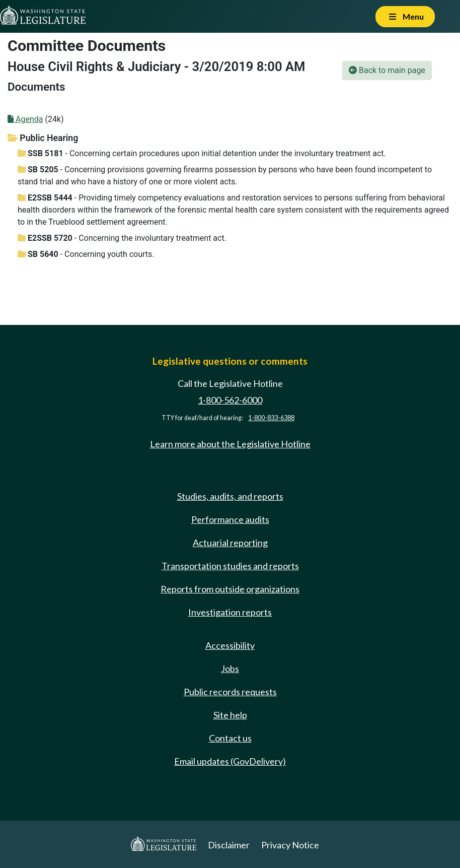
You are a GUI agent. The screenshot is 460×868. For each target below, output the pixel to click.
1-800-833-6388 (271, 418)
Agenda (25, 119)
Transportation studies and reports (230, 566)
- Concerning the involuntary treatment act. (122, 238)
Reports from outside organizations (230, 589)
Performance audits (230, 519)
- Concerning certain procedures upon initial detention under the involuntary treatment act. (202, 153)
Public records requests (230, 692)
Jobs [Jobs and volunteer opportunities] (230, 669)
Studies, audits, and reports (230, 496)
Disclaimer (229, 845)
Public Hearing (43, 138)
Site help (230, 715)
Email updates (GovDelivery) (230, 761)
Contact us (230, 738)
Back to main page (387, 70)
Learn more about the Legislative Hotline (230, 444)
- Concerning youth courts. (86, 254)
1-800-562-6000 (230, 400)
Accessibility (230, 645)
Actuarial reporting (230, 543)
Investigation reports (230, 612)
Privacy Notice (290, 845)
